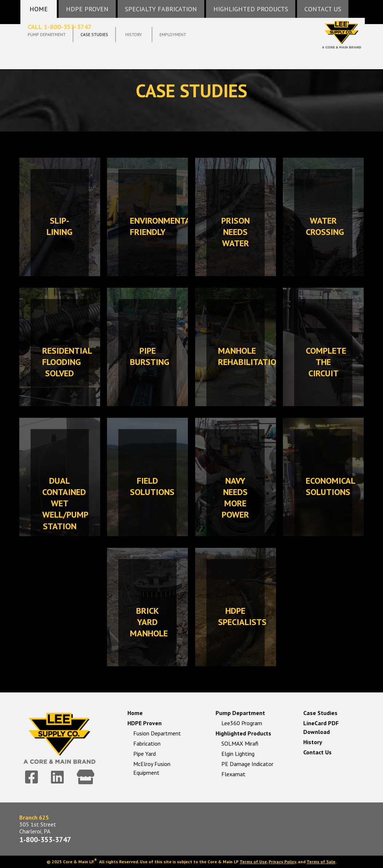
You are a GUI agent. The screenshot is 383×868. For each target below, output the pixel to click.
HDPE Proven (145, 723)
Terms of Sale (321, 862)
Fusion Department (157, 733)
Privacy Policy (282, 862)
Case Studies (320, 713)
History (313, 742)
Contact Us (317, 752)
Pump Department (240, 713)
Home (135, 713)
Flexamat (233, 774)
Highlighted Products (243, 733)
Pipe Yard (145, 754)
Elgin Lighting (238, 754)
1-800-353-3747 (45, 840)
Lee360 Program (242, 723)
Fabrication (147, 743)
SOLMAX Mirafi (240, 743)
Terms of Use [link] (253, 862)
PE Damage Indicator (247, 764)
